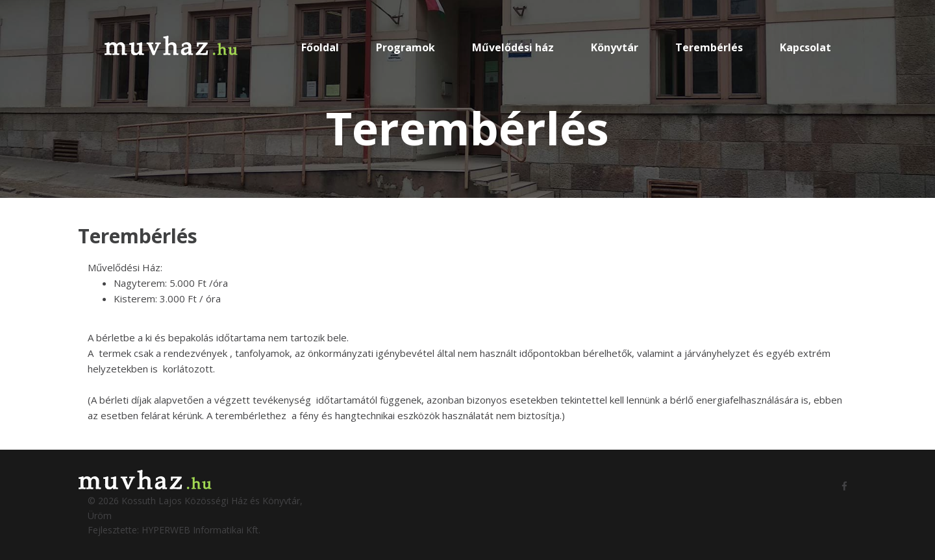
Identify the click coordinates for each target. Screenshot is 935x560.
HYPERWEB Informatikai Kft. (201, 530)
